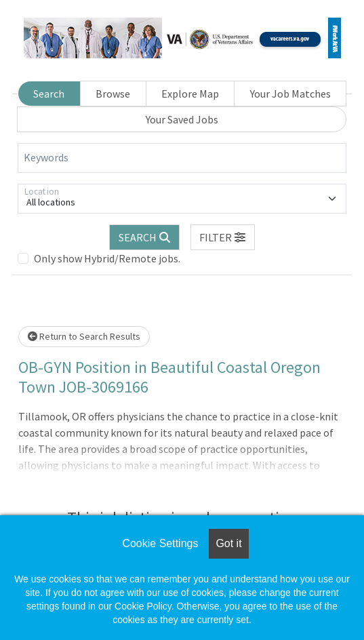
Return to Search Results (84, 336)
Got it (228, 543)
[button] (223, 237)
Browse (113, 94)
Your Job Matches (290, 94)
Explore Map (190, 94)
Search (49, 94)
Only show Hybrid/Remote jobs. (107, 258)
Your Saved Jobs (182, 119)
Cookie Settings (160, 543)
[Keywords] (182, 158)
